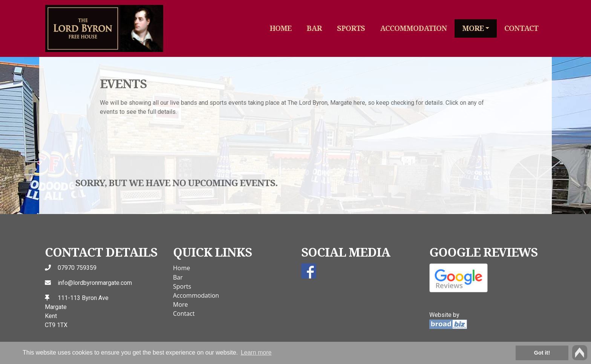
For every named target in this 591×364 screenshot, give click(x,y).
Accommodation (413, 28)
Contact (521, 28)
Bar (314, 28)
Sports (351, 28)
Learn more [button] (256, 353)
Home (280, 28)
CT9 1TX (56, 325)
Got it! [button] (542, 353)
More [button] (473, 28)
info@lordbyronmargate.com (95, 283)
